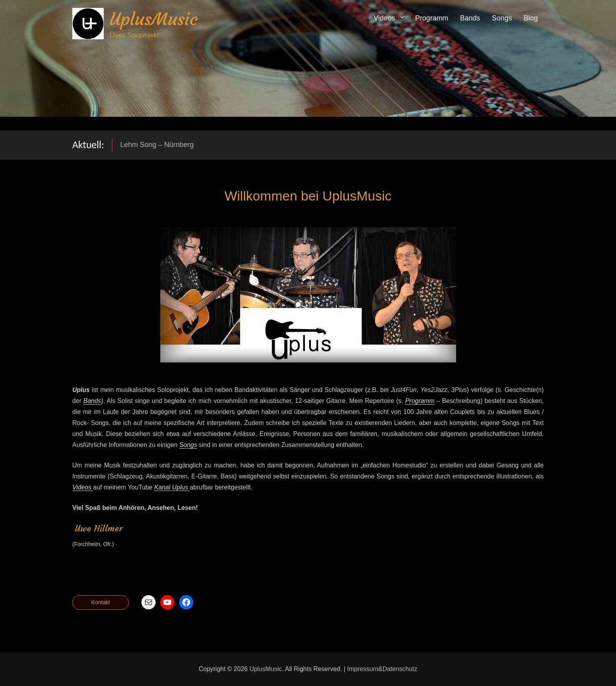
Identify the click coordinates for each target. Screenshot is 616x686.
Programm (432, 18)
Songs (502, 18)
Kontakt (100, 602)
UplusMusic (154, 19)
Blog (531, 18)
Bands (470, 18)
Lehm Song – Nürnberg (157, 145)
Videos (384, 18)
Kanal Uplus (172, 487)
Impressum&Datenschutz (382, 669)
